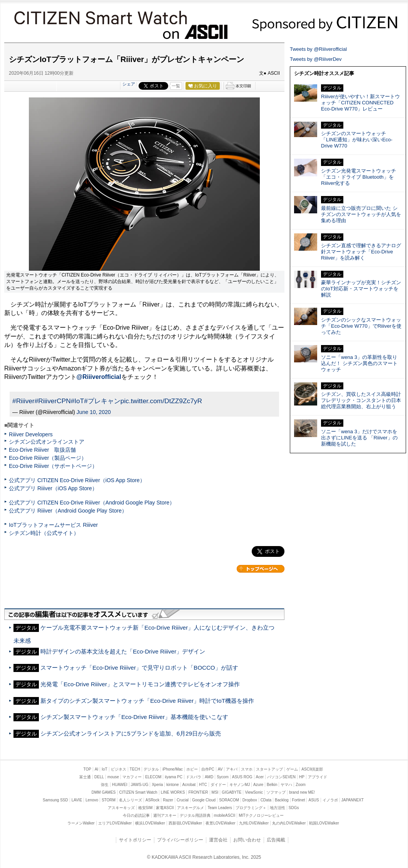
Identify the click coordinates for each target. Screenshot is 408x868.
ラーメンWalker (81, 823)
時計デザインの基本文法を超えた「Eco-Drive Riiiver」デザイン (123, 651)
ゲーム (292, 769)
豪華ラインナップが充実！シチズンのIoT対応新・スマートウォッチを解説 (361, 289)
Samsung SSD (55, 800)
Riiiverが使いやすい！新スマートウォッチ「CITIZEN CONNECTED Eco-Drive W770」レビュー (360, 103)
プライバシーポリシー (180, 840)
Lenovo (92, 800)
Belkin (272, 785)
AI (96, 769)
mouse (113, 777)
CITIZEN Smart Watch (99, 16)
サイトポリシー (135, 840)
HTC (203, 785)
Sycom (223, 777)
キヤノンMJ (240, 785)
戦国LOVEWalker (324, 823)
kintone (172, 785)
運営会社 (218, 840)
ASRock (152, 800)
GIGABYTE (232, 792)
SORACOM (229, 800)
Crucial (183, 800)
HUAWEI (120, 785)
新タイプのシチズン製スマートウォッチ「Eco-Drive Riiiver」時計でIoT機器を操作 (147, 701)
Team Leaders (220, 808)
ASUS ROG (242, 777)
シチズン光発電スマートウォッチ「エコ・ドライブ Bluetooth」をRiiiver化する (359, 177)
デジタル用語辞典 (195, 815)
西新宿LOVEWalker (185, 823)
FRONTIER (198, 792)
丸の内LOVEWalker (289, 823)
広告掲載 (276, 840)
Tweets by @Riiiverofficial (318, 49)
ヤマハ (286, 785)
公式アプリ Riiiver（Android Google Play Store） (68, 511)
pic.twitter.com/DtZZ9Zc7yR (161, 401)
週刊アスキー (165, 815)
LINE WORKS (173, 792)
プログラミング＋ (251, 808)
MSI (215, 792)
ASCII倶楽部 (312, 769)
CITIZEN (325, 22)
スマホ (247, 769)
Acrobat (189, 785)
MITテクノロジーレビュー (261, 815)
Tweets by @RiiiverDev (316, 59)
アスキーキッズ (121, 808)
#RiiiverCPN (53, 401)
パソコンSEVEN (281, 777)
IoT (104, 769)
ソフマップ (276, 792)
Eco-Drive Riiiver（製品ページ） (48, 458)
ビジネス (119, 769)
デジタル (151, 769)
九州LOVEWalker (254, 823)
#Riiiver (23, 401)
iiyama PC (174, 777)
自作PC (208, 769)
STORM (109, 800)
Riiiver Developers (31, 434)
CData (266, 800)
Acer (260, 777)
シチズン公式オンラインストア (47, 442)
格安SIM (145, 808)
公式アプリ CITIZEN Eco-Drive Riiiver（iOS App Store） (77, 480)
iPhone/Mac (173, 769)
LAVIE (77, 800)
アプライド (318, 777)
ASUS (314, 800)
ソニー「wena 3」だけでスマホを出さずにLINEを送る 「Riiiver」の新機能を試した (359, 438)
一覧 (176, 86)
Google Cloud (204, 800)
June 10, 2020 (94, 412)
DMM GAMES (104, 792)
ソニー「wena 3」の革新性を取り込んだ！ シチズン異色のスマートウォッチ (359, 363)
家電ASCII (165, 808)
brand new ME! (302, 792)
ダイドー (218, 785)
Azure (258, 785)
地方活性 (278, 808)
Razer (168, 800)
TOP (87, 769)
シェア (129, 84)
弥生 (105, 785)
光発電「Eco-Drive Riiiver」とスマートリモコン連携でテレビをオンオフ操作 (140, 684)
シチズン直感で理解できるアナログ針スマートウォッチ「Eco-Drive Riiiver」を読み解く (361, 252)
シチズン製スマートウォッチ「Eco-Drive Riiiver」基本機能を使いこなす (134, 717)
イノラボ (330, 800)
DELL (99, 777)
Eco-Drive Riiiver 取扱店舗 (42, 450)
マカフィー (132, 777)
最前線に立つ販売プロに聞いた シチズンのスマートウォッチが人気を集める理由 (361, 214)
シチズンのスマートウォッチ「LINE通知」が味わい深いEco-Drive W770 (357, 140)
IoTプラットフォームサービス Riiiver (53, 525)
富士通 (85, 777)
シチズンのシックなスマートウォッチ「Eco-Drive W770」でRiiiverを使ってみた (361, 326)
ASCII (196, 33)
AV (220, 769)
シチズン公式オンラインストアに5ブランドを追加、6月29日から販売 (131, 733)
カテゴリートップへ (261, 569)
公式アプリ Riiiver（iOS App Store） (53, 488)
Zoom (301, 785)
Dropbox (250, 800)
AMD (209, 777)
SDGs (294, 808)
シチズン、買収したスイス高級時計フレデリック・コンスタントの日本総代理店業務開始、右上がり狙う (361, 400)
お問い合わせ (247, 840)
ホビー (192, 769)
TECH (135, 769)
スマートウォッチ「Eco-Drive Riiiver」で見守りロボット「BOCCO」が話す (139, 668)
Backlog (282, 800)
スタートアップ (269, 769)
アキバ (232, 769)
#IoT (78, 401)
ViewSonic (254, 792)
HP (302, 777)
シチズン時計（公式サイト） (44, 533)
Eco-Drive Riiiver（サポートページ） (53, 466)
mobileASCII (225, 815)
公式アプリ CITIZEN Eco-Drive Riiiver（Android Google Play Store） (92, 503)
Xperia (157, 785)
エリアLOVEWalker (115, 823)
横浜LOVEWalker (150, 823)
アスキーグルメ (191, 808)
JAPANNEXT (353, 800)
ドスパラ (194, 777)
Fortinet (299, 800)
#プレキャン (102, 401)
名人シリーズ (130, 800)
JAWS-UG (140, 785)
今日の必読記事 (136, 815)
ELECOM (153, 777)
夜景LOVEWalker (220, 823)
